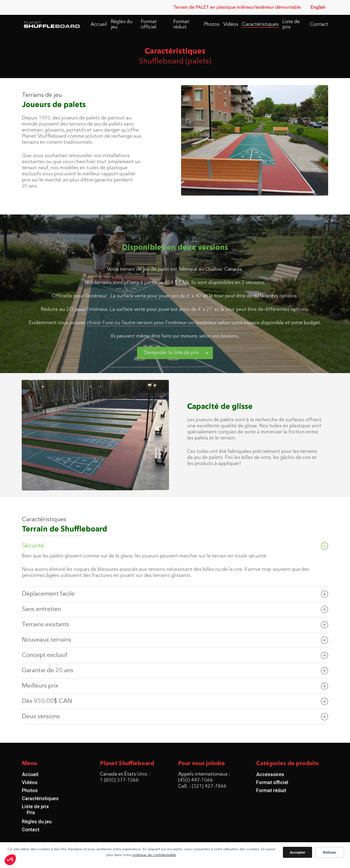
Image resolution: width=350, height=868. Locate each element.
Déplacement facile (175, 594)
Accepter (297, 852)
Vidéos (30, 782)
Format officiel (272, 782)
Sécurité (175, 546)
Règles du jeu (37, 822)
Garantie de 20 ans (175, 671)
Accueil (30, 774)
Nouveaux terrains (175, 640)
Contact (31, 830)
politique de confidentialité (154, 855)
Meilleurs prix (175, 686)
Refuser (330, 852)
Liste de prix (35, 806)
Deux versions (175, 717)
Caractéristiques (40, 798)
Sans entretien (175, 609)
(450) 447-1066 (196, 780)
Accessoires (270, 774)
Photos (30, 790)
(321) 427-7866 (209, 787)
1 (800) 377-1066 (119, 780)
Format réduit (271, 790)
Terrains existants (175, 625)
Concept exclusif (175, 655)
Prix (31, 813)
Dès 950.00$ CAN (175, 701)
